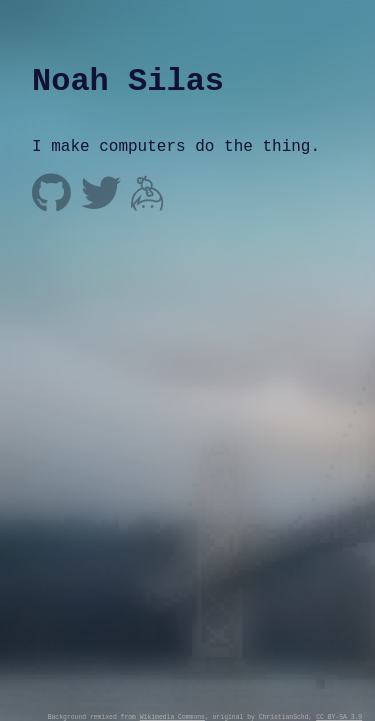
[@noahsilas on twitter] (101, 195)
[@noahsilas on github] (51, 195)
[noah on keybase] (147, 195)
